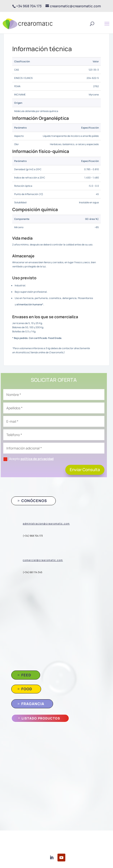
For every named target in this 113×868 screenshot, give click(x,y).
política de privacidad (37, 459)
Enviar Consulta (85, 470)
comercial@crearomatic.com (43, 560)
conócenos (34, 501)
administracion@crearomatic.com (46, 523)
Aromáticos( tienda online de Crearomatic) (40, 352)
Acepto (28, 459)
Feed (26, 675)
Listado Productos (41, 718)
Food (27, 689)
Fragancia (33, 704)
